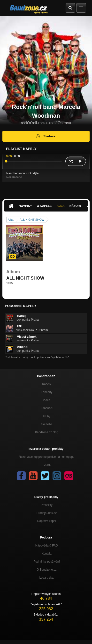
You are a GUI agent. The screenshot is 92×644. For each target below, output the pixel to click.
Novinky (25, 206)
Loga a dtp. (46, 578)
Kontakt (47, 554)
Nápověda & (47, 546)
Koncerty (47, 392)
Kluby (46, 416)
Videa (46, 400)
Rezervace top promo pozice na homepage (47, 457)
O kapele (44, 206)
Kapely (47, 384)
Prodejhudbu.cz (47, 513)
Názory (76, 206)
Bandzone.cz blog (47, 432)
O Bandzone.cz (46, 570)
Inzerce (47, 465)
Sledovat (46, 136)
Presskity (47, 505)
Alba (60, 206)
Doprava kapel (47, 521)
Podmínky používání (47, 562)
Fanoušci (47, 408)
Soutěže (46, 424)
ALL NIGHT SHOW (32, 220)
